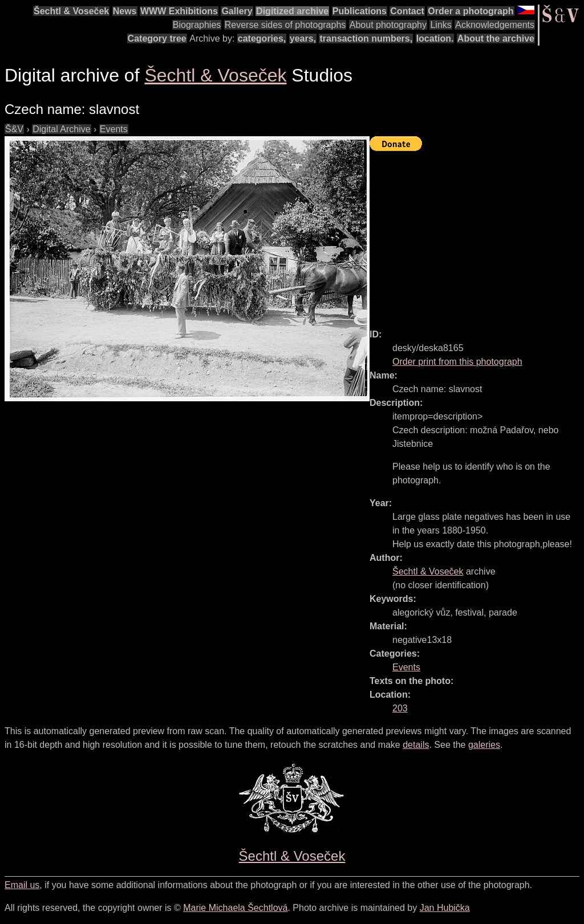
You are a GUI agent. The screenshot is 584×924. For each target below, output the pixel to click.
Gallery (237, 11)
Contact (407, 11)
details (416, 745)
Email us (22, 885)
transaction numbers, (366, 38)
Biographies (197, 25)
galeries (484, 745)
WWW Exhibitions (179, 11)
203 (400, 708)
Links (441, 25)
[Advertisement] (477, 235)
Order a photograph (471, 11)
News (125, 11)
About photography (388, 25)
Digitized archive (292, 11)
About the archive (496, 38)
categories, (262, 38)
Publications (360, 11)
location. (435, 38)
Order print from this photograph (457, 362)
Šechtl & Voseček (71, 11)
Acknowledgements (495, 25)
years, (303, 38)
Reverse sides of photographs (285, 25)
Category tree (157, 38)
